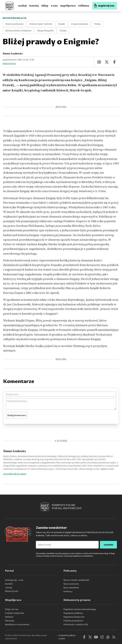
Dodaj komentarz (17, 415)
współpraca (68, 6)
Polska (97, 24)
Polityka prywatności (73, 621)
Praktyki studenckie (15, 613)
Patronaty (10, 621)
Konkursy (68, 592)
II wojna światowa (80, 24)
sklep (45, 6)
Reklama (9, 617)
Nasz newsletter (71, 588)
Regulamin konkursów (74, 617)
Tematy (9, 588)
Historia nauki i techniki (41, 24)
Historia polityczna (14, 24)
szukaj (22, 6)
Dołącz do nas (12, 609)
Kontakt (9, 584)
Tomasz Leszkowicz (13, 54)
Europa (63, 31)
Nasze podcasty (71, 584)
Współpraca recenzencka (17, 625)
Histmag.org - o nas (14, 580)
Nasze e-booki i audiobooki (76, 580)
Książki (62, 24)
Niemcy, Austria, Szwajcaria (18, 31)
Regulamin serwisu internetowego (80, 609)
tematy (34, 6)
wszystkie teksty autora (15, 474)
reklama (84, 6)
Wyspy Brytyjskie (46, 31)
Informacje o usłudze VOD (76, 625)
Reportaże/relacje (15, 18)
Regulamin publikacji (73, 613)
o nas (54, 6)
